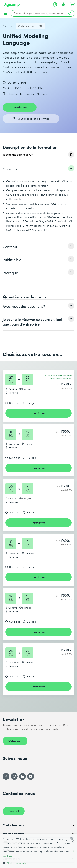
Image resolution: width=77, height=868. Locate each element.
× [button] (73, 841)
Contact (14, 811)
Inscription (20, 107)
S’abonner (15, 741)
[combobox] (72, 838)
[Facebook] (6, 776)
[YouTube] (31, 776)
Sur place (15, 403)
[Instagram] (14, 776)
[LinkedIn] (22, 776)
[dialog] (38, 851)
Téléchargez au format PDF (18, 155)
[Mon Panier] (73, 4)
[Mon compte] (55, 4)
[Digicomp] (12, 5)
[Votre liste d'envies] (64, 4)
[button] (38, 863)
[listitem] (38, 169)
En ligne (31, 403)
